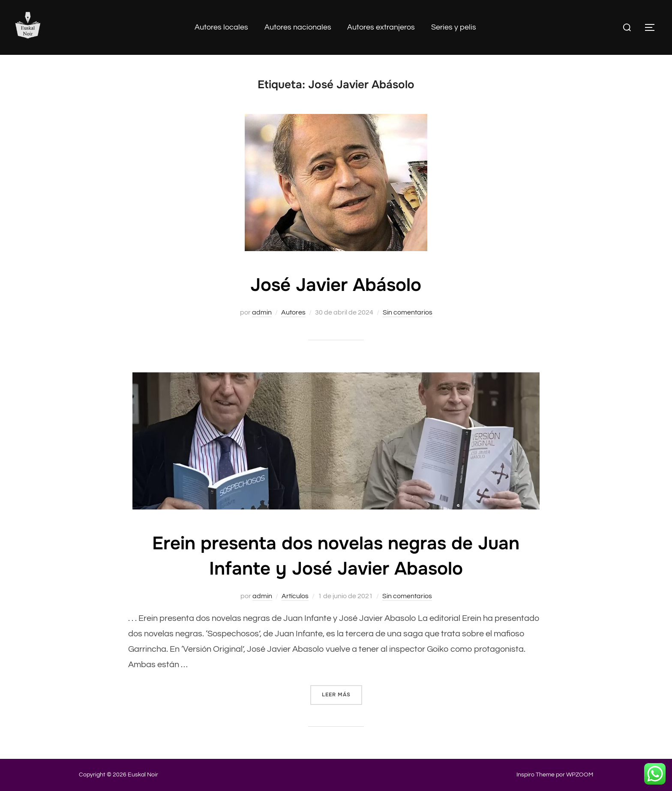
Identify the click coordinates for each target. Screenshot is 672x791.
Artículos (295, 596)
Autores (293, 312)
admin (262, 312)
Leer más (342, 694)
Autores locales (221, 27)
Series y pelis (454, 27)
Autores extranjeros (381, 27)
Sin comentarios (408, 312)
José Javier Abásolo (336, 285)
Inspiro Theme (535, 775)
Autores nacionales (298, 27)
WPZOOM (580, 775)
